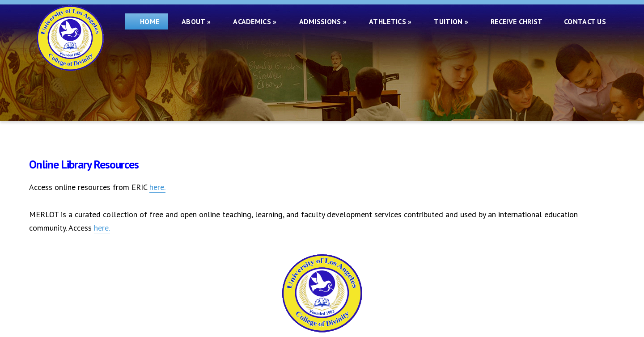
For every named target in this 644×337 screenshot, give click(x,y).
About (196, 21)
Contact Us (585, 21)
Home (147, 21)
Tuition (451, 21)
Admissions (323, 21)
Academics (255, 21)
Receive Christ (518, 21)
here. (157, 187)
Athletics (390, 21)
